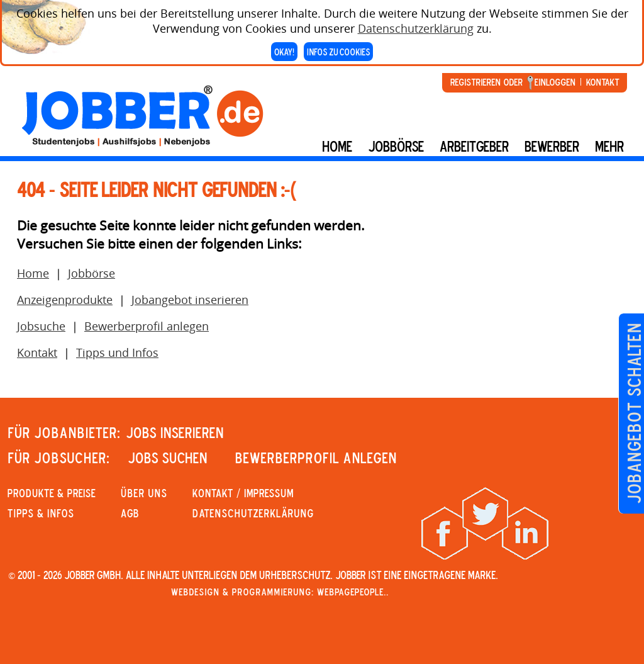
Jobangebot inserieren (190, 300)
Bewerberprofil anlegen (147, 326)
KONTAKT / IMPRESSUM (243, 493)
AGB (130, 513)
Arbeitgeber (474, 146)
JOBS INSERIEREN (175, 432)
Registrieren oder (486, 82)
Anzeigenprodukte (65, 300)
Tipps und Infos (117, 352)
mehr (609, 146)
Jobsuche (41, 326)
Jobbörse (396, 146)
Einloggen (555, 82)
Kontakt (602, 82)
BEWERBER (552, 146)
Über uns (144, 493)
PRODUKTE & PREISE (52, 493)
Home (337, 146)
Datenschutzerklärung (416, 25)
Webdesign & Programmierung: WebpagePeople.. (280, 592)
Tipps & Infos (41, 513)
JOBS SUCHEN (168, 458)
